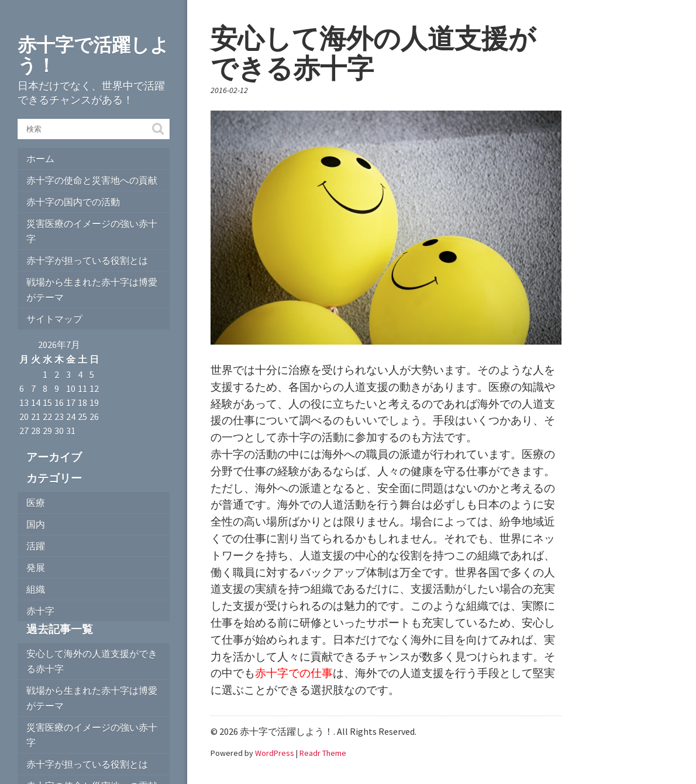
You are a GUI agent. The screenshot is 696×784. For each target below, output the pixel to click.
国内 (36, 524)
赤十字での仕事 (294, 673)
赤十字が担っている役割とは (87, 260)
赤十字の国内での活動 (73, 202)
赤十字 (40, 611)
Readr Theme (323, 753)
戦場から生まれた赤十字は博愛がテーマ (92, 290)
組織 (36, 589)
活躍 (36, 546)
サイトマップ (54, 319)
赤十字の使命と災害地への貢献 (92, 180)
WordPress (275, 753)
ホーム (40, 159)
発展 (36, 568)
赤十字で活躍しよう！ (93, 55)
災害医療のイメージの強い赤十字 (92, 231)
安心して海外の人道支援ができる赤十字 (92, 661)
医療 (36, 503)
